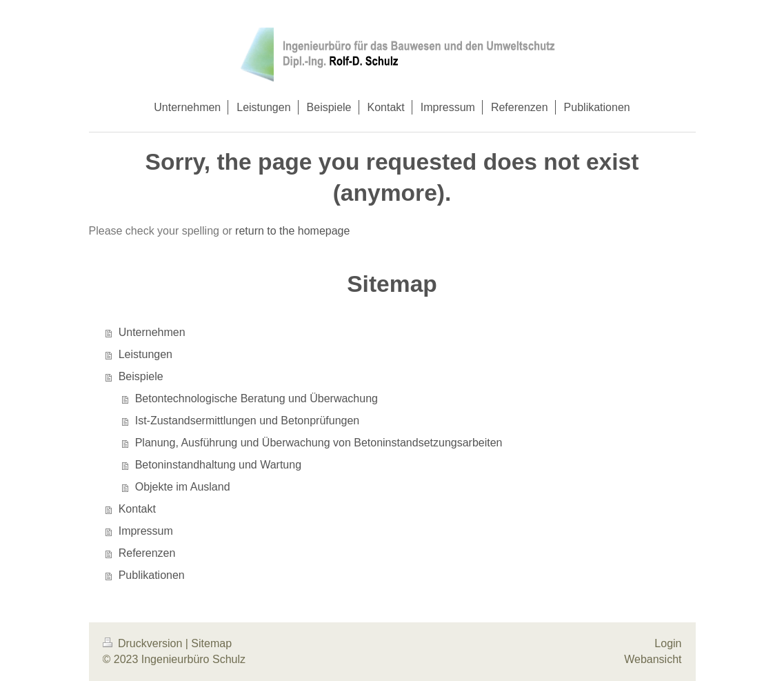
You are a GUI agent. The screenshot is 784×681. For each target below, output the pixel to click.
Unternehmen (152, 332)
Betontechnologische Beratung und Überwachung (257, 398)
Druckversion (144, 643)
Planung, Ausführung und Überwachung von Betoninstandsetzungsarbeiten (319, 443)
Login (668, 643)
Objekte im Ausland (183, 487)
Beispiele (141, 376)
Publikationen (152, 575)
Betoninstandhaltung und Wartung (218, 465)
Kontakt (137, 509)
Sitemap (211, 643)
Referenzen (147, 553)
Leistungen (145, 354)
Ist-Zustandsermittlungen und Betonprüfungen (248, 421)
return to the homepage (292, 231)
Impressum (146, 531)
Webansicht (653, 659)
